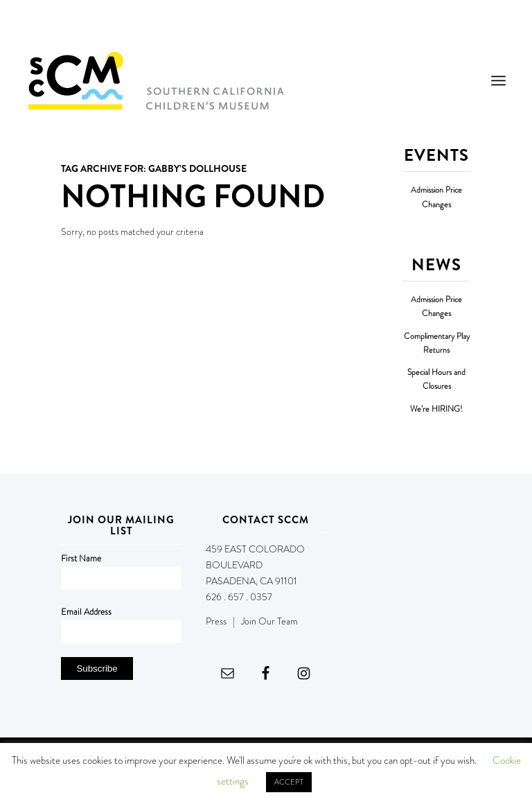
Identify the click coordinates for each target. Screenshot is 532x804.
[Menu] (498, 80)
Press (216, 621)
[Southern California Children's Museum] (156, 80)
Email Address (86, 612)
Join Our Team (269, 621)
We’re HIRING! (436, 409)
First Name (81, 558)
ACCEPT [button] (289, 782)
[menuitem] (498, 80)
